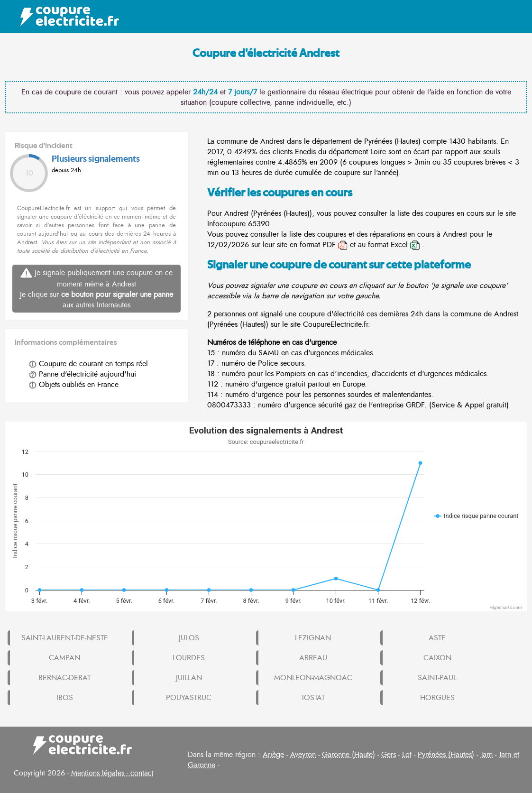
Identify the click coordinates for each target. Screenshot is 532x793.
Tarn (486, 755)
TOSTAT (313, 698)
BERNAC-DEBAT (64, 678)
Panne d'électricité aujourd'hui (83, 374)
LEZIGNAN (313, 638)
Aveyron (303, 755)
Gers (389, 755)
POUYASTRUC (189, 698)
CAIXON (437, 658)
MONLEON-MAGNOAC (313, 678)
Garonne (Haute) (349, 755)
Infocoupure (226, 224)
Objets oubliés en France (74, 385)
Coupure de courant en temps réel (88, 364)
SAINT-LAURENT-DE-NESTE (65, 638)
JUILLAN (189, 678)
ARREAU (313, 658)
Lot (407, 755)
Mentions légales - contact (112, 773)
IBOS (65, 698)
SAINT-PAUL (437, 678)
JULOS (189, 638)
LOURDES (189, 658)
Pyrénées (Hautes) (446, 755)
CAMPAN (64, 658)
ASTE (437, 638)
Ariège (273, 755)
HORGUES (437, 698)
